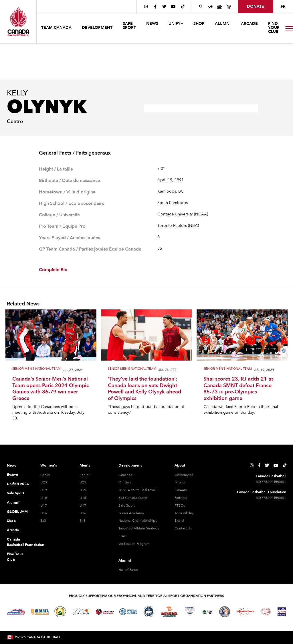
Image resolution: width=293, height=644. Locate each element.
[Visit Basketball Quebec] (128, 612)
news (152, 24)
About (180, 465)
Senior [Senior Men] (85, 475)
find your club (274, 28)
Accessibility (184, 513)
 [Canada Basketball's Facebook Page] (155, 7)
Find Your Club (15, 557)
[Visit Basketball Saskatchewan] (60, 612)
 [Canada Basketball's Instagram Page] (146, 7)
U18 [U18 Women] (44, 498)
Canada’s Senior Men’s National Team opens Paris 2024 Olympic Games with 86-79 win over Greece (51, 389)
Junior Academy (131, 513)
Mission (180, 482)
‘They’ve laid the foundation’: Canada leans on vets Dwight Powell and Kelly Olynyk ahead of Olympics (144, 389)
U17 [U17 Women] (44, 505)
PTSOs (180, 505)
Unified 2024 (18, 484)
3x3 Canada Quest (133, 498)
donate (256, 6)
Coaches (125, 475)
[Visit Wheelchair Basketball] (266, 612)
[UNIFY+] (210, 7)
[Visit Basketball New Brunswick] (170, 612)
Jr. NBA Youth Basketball (137, 490)
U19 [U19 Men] (83, 490)
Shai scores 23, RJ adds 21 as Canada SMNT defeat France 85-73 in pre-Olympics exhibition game (238, 389)
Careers (181, 490)
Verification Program (134, 544)
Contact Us (183, 528)
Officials (125, 482)
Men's (85, 465)
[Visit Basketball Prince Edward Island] (207, 612)
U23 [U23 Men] (83, 482)
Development (130, 465)
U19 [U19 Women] (44, 490)
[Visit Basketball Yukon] (245, 612)
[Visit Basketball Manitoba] (81, 612)
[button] (57, 28)
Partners (181, 498)
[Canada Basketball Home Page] (18, 22)
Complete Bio (53, 270)
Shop (11, 521)
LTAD (122, 536)
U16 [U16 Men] (83, 513)
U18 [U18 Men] (83, 498)
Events (13, 475)
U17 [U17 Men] (83, 505)
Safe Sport (15, 493)
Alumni (13, 503)
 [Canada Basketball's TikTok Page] (183, 7)
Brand (179, 521)
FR (283, 6)
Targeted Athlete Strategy (139, 528)
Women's (49, 465)
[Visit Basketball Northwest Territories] (149, 612)
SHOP (199, 24)
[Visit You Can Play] (282, 612)
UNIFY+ (176, 24)
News (12, 465)
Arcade (13, 530)
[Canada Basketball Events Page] (219, 7)
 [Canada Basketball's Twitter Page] (164, 7)
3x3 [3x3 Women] (43, 521)
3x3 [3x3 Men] (82, 521)
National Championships (138, 521)
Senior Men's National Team (36, 369)
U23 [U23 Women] (44, 482)
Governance (184, 475)
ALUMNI (223, 24)
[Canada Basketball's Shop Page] (229, 7)
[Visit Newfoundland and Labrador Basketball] (225, 612)
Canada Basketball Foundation (18, 542)
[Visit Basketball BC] (16, 612)
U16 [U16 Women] (44, 513)
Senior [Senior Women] (45, 475)
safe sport (129, 26)
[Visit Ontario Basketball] (105, 612)
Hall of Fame (128, 570)
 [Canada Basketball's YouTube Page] (173, 7)
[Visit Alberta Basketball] (40, 612)
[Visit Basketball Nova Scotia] (190, 612)
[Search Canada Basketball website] (201, 7)
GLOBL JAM (17, 512)
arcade (249, 24)
